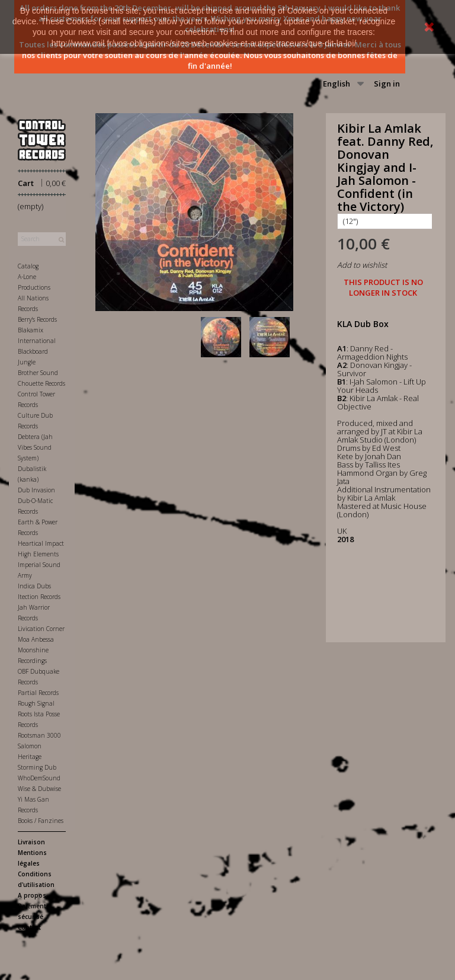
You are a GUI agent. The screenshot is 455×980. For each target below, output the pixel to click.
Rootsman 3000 (39, 735)
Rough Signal (36, 703)
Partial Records (38, 693)
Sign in (387, 84)
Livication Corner (41, 629)
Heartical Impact (41, 543)
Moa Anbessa (36, 639)
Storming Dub (37, 767)
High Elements (38, 554)
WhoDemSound (39, 778)
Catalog (28, 266)
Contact (29, 927)
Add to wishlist (362, 265)
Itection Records (39, 597)
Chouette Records (41, 383)
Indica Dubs (34, 586)
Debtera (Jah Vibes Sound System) (35, 447)
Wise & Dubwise (39, 789)
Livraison (31, 842)
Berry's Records (37, 319)
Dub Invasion (36, 490)
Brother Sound (38, 373)
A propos (32, 895)
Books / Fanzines (41, 821)
